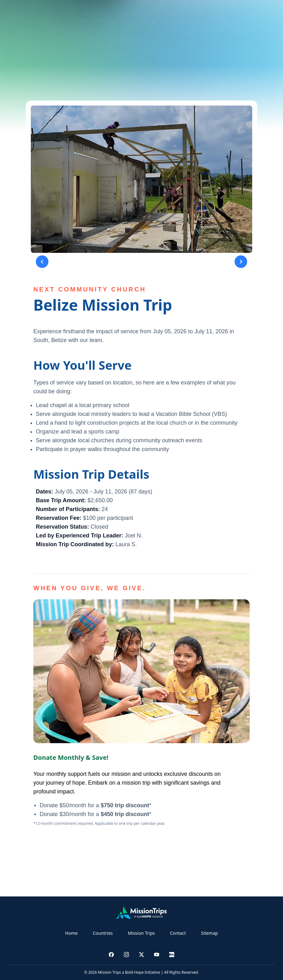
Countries (103, 933)
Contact (178, 933)
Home (71, 933)
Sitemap (209, 933)
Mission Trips (141, 933)
